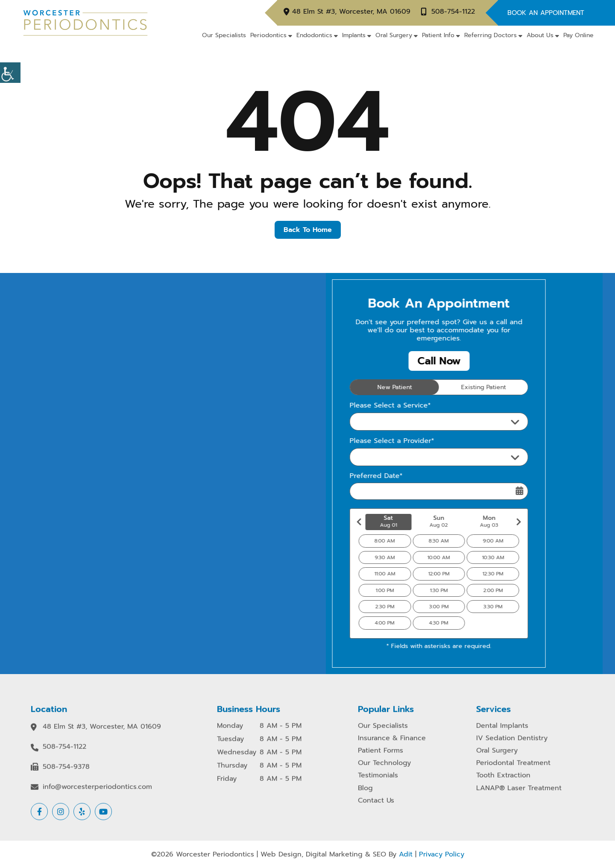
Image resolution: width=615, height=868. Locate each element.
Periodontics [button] (268, 35)
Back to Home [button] (308, 230)
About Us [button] (540, 35)
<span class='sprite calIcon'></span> (504, 491)
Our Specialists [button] (224, 35)
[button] (10, 73)
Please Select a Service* (375, 406)
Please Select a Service (382, 422)
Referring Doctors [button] (491, 35)
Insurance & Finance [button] (392, 744)
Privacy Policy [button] (442, 854)
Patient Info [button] (438, 35)
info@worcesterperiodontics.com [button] (97, 793)
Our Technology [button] (384, 769)
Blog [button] (365, 794)
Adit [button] (406, 854)
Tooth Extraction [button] (503, 782)
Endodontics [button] (314, 35)
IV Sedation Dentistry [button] (512, 744)
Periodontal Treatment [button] (513, 769)
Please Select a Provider (384, 457)
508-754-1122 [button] (453, 12)
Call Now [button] (423, 361)
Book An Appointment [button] (546, 13)
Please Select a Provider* (377, 441)
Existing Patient (468, 387)
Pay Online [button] (578, 35)
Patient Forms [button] (381, 757)
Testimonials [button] (378, 782)
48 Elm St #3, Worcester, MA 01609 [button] (351, 12)
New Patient (379, 387)
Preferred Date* (361, 476)
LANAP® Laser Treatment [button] (519, 794)
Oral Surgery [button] (394, 35)
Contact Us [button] (376, 807)
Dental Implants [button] (502, 732)
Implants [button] (354, 35)
